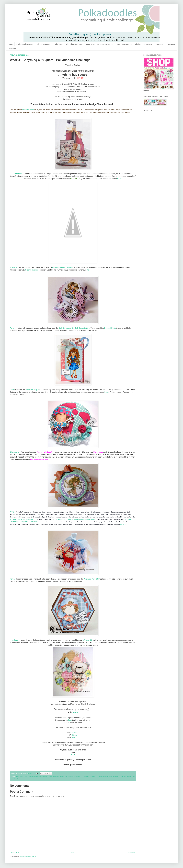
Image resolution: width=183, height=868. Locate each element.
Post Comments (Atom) (28, 857)
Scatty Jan (14, 267)
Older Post (132, 853)
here (88, 270)
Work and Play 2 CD (92, 579)
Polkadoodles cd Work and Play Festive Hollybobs (75, 519)
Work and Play (103, 777)
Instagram (12, 48)
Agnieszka (74, 732)
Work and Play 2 (114, 777)
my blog (123, 524)
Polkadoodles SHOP (25, 44)
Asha (12, 328)
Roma (75, 735)
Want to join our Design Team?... (100, 44)
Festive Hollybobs (54, 777)
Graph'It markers (32, 270)
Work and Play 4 (32, 390)
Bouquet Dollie (110, 328)
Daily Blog (58, 44)
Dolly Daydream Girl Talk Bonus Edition (74, 328)
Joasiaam (75, 737)
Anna (12, 512)
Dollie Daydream (42, 777)
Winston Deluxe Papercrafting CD (23, 519)
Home (10, 44)
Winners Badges (44, 44)
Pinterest (159, 44)
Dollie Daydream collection (63, 267)
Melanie (15, 640)
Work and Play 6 (28, 110)
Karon (12, 579)
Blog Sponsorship (124, 44)
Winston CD (88, 640)
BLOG (120, 179)
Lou (66, 777)
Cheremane (15, 452)
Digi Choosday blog (74, 44)
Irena (75, 712)
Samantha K (19, 174)
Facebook (171, 44)
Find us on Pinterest (144, 44)
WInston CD (94, 777)
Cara (12, 390)
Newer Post (15, 853)
